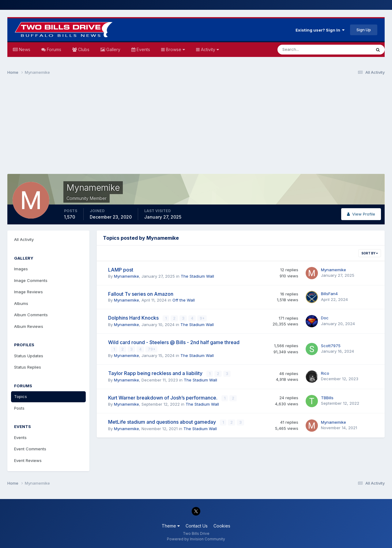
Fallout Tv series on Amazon (141, 294)
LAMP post (121, 270)
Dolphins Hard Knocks (134, 318)
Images (21, 269)
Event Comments (30, 449)
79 (152, 349)
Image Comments (31, 280)
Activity (209, 49)
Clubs (83, 49)
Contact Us (197, 526)
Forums (53, 49)
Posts (19, 408)
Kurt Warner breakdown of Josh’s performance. (163, 397)
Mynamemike (126, 276)
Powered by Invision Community (196, 539)
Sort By (370, 253)
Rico (325, 373)
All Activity (24, 239)
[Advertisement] (196, 127)
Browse (175, 49)
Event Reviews (28, 460)
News (24, 49)
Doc (325, 318)
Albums (21, 303)
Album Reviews (29, 326)
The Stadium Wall (197, 276)
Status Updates (29, 356)
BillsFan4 (329, 294)
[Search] (304, 50)
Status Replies (28, 367)
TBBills (327, 397)
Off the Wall (184, 300)
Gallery (113, 49)
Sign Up (364, 30)
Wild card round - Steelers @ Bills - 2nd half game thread (174, 342)
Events (143, 49)
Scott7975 (331, 345)
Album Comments (31, 315)
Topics (21, 396)
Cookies (222, 526)
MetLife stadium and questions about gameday (163, 421)
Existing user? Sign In (320, 30)
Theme (171, 526)
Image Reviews (28, 292)
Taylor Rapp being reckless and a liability (156, 373)
